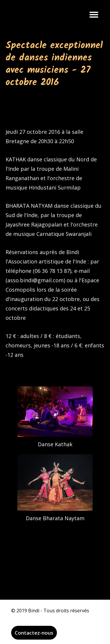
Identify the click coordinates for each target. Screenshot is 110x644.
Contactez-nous (34, 633)
